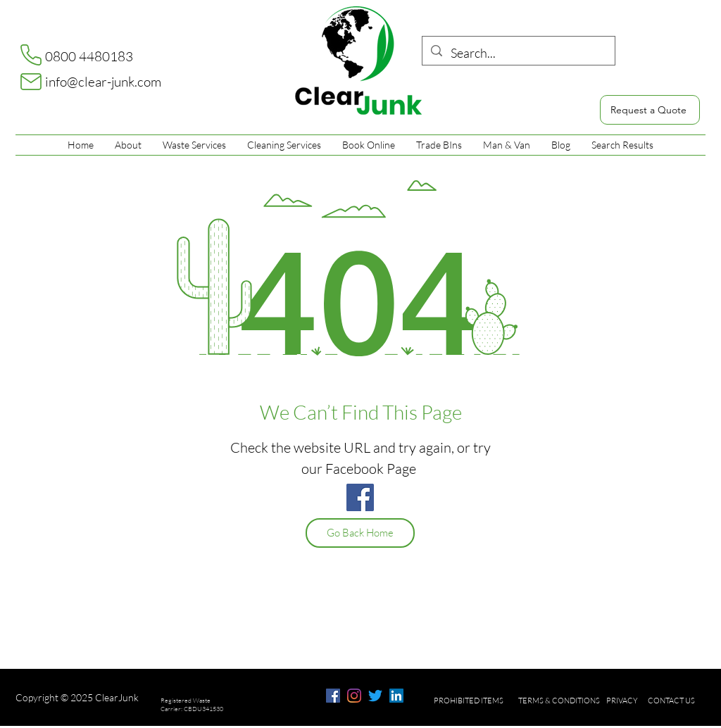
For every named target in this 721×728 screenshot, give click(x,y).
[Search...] (518, 54)
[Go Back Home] (360, 533)
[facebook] (333, 696)
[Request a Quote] (650, 110)
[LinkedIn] (396, 696)
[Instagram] (354, 696)
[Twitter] (375, 696)
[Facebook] (360, 497)
